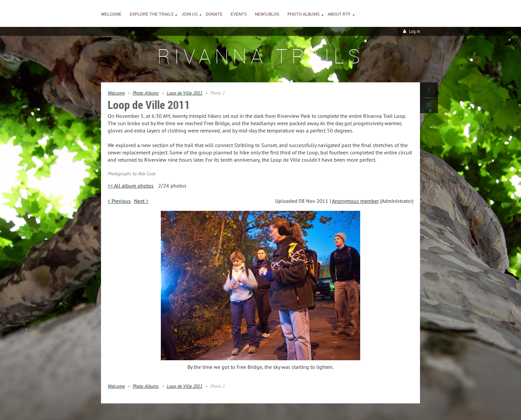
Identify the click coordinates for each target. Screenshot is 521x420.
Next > (141, 201)
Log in (415, 31)
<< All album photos (131, 186)
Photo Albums (146, 93)
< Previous (119, 201)
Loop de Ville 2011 (185, 93)
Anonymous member (355, 201)
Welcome (116, 93)
